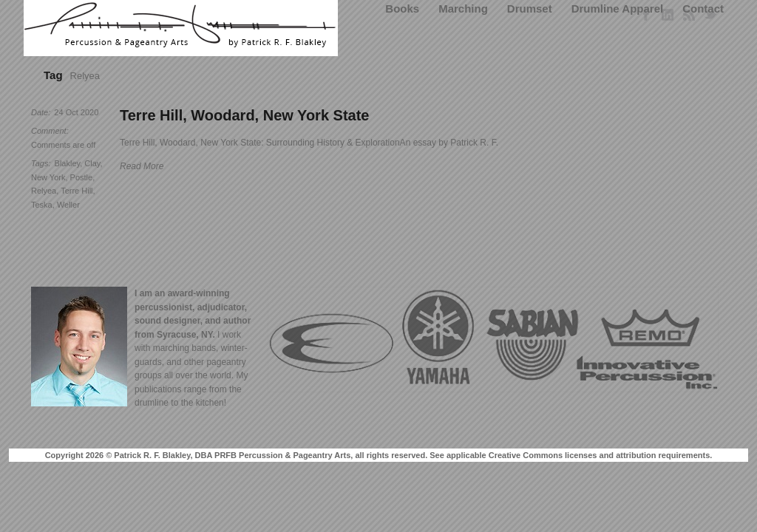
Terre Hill (77, 191)
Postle (82, 177)
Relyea (44, 191)
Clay (92, 163)
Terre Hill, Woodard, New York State (245, 115)
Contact (703, 8)
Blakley (68, 163)
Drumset (530, 8)
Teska (42, 205)
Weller (68, 205)
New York (48, 177)
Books (402, 8)
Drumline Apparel (617, 8)
